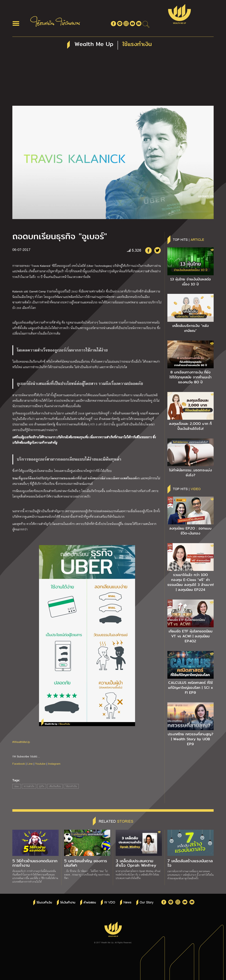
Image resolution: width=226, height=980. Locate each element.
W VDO (110, 902)
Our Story (147, 902)
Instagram (54, 764)
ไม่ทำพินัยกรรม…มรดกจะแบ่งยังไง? (191, 473)
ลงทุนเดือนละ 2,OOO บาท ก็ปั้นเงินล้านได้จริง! (190, 426)
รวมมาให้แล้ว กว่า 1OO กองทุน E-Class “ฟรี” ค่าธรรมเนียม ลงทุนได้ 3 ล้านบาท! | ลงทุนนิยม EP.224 (191, 582)
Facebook (19, 764)
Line (30, 764)
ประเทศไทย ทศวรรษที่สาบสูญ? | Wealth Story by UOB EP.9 (191, 739)
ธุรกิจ (42, 786)
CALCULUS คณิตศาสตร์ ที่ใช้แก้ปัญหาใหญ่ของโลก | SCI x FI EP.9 (191, 688)
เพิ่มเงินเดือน (55, 786)
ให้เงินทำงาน (68, 902)
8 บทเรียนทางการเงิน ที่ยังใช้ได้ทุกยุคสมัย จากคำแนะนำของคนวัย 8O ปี (190, 377)
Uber (17, 786)
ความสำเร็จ (29, 786)
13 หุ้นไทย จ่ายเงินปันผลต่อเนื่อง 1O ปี (191, 282)
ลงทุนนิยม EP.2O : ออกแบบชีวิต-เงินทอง (190, 531)
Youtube (40, 764)
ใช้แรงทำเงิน (71, 786)
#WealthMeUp (21, 742)
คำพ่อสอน (90, 902)
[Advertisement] (113, 79)
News (127, 902)
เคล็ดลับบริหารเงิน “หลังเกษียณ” (191, 328)
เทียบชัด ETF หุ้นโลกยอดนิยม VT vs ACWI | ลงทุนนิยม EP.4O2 (191, 636)
